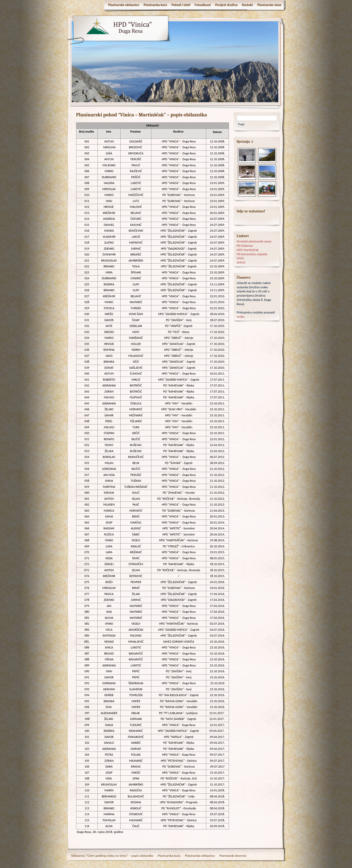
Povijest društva (226, 5)
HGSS (240, 258)
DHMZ (241, 262)
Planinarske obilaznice (124, 5)
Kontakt (247, 5)
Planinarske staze (269, 5)
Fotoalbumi (203, 5)
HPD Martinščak (248, 250)
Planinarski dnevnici (233, 856)
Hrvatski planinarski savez (254, 241)
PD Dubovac (245, 246)
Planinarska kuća (155, 5)
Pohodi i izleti (181, 5)
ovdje (240, 317)
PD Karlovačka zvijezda (252, 254)
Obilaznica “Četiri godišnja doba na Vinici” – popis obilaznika (112, 856)
